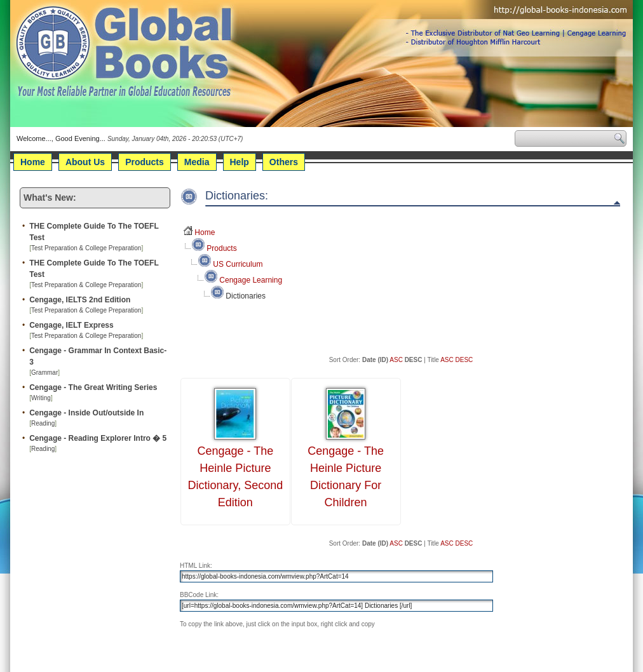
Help (240, 162)
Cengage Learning (251, 280)
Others (284, 162)
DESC (464, 360)
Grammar (44, 373)
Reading (43, 423)
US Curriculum (238, 264)
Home (33, 162)
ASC (396, 360)
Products (145, 162)
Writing (41, 398)
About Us (85, 162)
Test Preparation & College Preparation (86, 248)
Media (197, 162)
